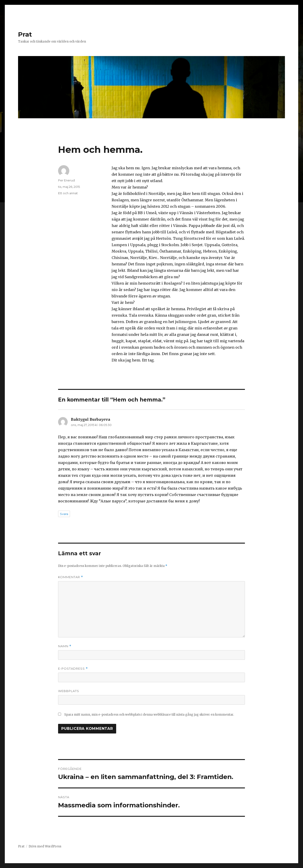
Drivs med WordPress (45, 846)
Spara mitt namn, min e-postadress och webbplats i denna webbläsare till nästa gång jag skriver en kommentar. (149, 715)
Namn (65, 646)
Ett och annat (68, 193)
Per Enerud (66, 180)
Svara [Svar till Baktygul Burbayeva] (64, 514)
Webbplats (69, 691)
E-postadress (73, 669)
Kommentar (71, 577)
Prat (25, 34)
